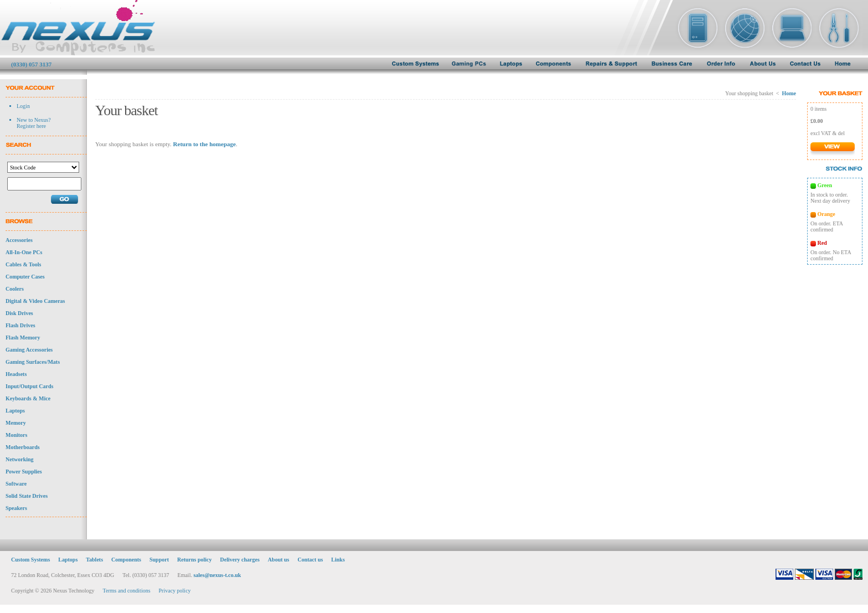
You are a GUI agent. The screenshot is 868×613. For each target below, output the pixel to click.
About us (279, 560)
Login (23, 106)
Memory (16, 423)
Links (338, 560)
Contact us (311, 560)
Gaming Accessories (29, 350)
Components (126, 560)
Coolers (15, 289)
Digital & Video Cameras (35, 301)
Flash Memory (23, 338)
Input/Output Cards (29, 386)
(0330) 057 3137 (31, 64)
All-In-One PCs (24, 252)
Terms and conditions (127, 591)
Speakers (16, 508)
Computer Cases (25, 277)
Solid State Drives (27, 496)
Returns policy (195, 560)
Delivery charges (239, 560)
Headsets (16, 374)
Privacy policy (175, 591)
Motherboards (23, 447)
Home (789, 93)
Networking (20, 459)
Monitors (16, 435)
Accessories (19, 240)
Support (159, 560)
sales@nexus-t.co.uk (217, 575)
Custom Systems (30, 560)
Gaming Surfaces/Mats (33, 362)
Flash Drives (20, 325)
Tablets (94, 560)
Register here (31, 126)
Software (16, 484)
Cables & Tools (23, 264)
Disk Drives (19, 313)
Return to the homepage (205, 144)
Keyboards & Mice (28, 398)
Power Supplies (24, 472)
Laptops (15, 411)
